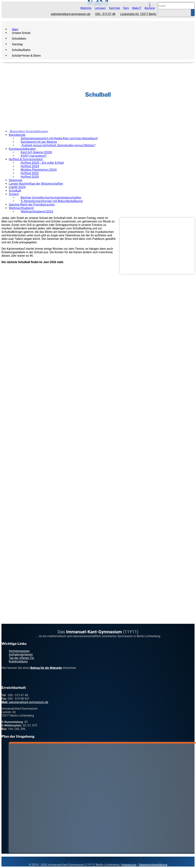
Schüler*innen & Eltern (26, 55)
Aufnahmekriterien (21, 654)
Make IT (137, 8)
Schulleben (19, 38)
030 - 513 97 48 (105, 14)
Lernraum (100, 8)
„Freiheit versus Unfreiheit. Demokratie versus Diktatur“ (58, 145)
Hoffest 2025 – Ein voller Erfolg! (42, 163)
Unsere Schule (21, 33)
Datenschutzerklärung (153, 865)
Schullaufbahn (21, 50)
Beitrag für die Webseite (46, 668)
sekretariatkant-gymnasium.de (71, 14)
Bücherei (150, 8)
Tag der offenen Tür (21, 658)
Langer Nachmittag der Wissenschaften (36, 184)
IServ (126, 8)
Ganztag (17, 44)
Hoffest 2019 (30, 177)
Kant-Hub (114, 8)
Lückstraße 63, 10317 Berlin (138, 14)
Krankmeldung (18, 661)
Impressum (129, 865)
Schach (14, 194)
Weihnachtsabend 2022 (37, 211)
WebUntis (86, 8)
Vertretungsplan (19, 651)
